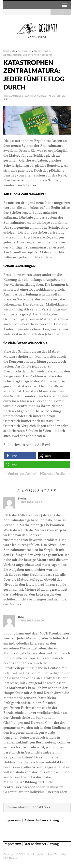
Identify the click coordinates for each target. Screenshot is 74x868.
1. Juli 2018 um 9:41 (31, 502)
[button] (20, 456)
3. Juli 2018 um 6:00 (31, 621)
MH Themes (11, 858)
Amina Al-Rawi (37, 96)
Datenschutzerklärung (41, 820)
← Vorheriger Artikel (20, 474)
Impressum (12, 820)
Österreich (59, 96)
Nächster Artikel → (55, 474)
